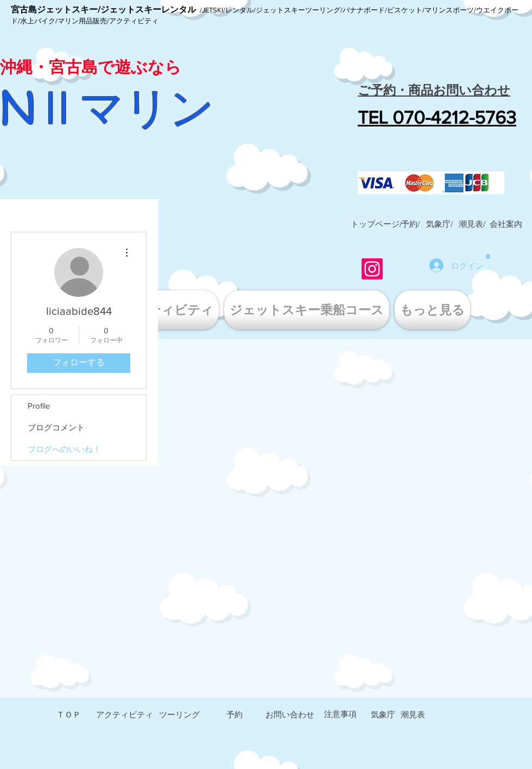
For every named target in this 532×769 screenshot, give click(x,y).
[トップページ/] (376, 224)
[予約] (235, 715)
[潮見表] (413, 715)
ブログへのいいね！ (64, 449)
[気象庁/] (439, 224)
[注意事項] (340, 714)
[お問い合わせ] (290, 715)
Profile (39, 406)
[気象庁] (383, 715)
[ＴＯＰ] (68, 715)
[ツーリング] (179, 715)
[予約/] (410, 224)
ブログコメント (56, 427)
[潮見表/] (472, 224)
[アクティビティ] (125, 715)
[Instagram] (372, 269)
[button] (506, 224)
